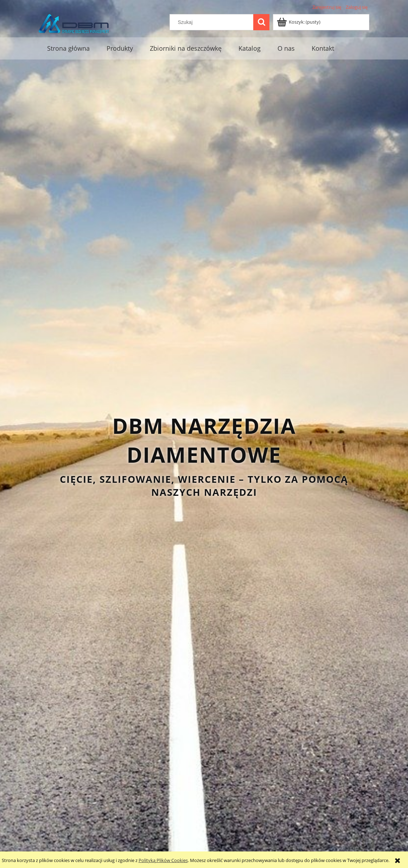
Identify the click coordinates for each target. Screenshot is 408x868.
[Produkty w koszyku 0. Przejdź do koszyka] (299, 22)
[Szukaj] (261, 22)
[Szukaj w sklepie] (213, 22)
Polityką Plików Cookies (163, 860)
